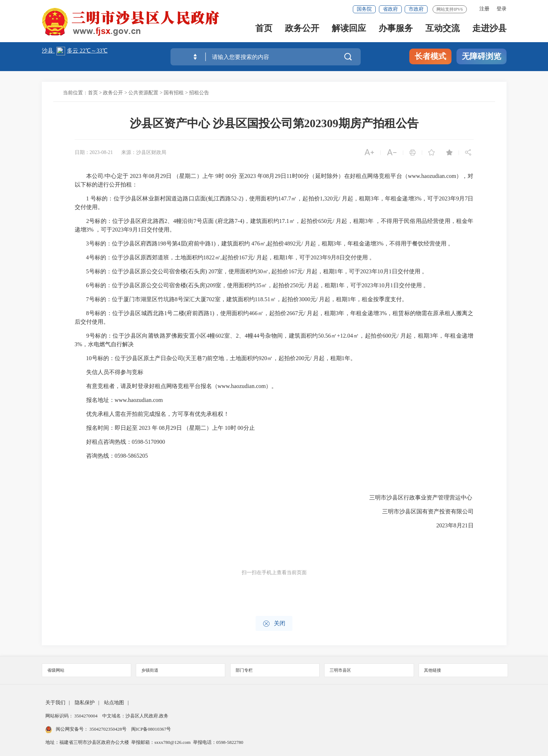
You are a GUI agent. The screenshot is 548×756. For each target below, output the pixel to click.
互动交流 (443, 29)
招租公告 (199, 93)
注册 (484, 9)
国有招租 (174, 93)
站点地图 (114, 703)
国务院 (364, 9)
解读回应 (349, 29)
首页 (264, 29)
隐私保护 (85, 703)
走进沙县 (489, 29)
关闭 (274, 624)
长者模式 (430, 56)
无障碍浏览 (482, 56)
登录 (502, 9)
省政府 (390, 9)
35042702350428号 (108, 729)
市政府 (416, 9)
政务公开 (302, 29)
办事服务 (396, 29)
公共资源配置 (143, 93)
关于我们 (55, 703)
